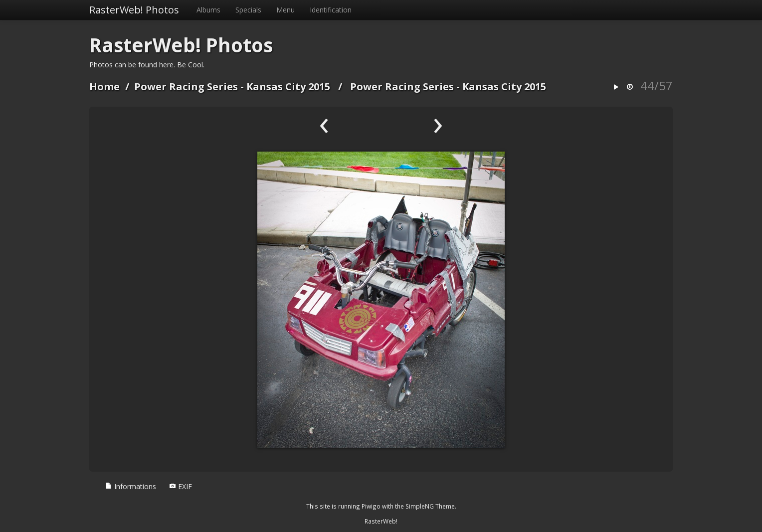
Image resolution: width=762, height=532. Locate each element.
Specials (248, 10)
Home (104, 87)
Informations (131, 486)
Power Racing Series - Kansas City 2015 (232, 87)
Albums (208, 10)
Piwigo (371, 506)
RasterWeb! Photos (134, 10)
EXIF (181, 486)
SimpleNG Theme (430, 506)
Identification (331, 10)
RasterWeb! (381, 521)
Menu (286, 10)
